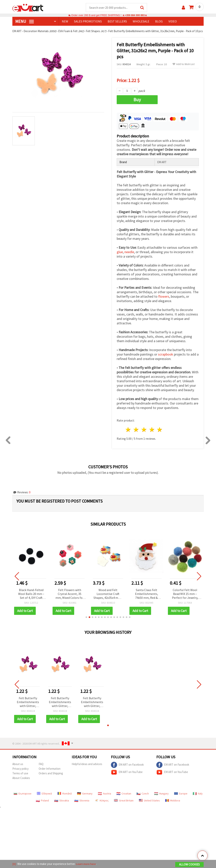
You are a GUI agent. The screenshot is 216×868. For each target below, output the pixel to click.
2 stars (136, 433)
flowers (164, 300)
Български (22, 797)
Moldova (173, 804)
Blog (159, 21)
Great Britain (124, 804)
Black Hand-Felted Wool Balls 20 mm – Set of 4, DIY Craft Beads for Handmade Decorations (39, 598)
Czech (143, 797)
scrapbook (166, 358)
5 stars (160, 433)
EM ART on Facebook (127, 769)
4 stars (152, 433)
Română (65, 797)
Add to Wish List (184, 68)
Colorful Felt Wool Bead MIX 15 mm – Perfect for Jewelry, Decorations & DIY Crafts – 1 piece (193, 598)
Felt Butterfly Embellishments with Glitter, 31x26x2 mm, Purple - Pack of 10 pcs (28, 706)
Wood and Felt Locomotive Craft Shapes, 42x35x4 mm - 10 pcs (116, 598)
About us (18, 768)
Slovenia (82, 804)
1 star (128, 433)
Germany (85, 797)
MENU (25, 21)
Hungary (161, 797)
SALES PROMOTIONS (88, 21)
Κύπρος (102, 804)
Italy (198, 797)
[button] (86, 621)
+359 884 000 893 (135, 15)
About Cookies (21, 782)
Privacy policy (20, 772)
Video (173, 21)
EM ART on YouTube (127, 776)
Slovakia (62, 804)
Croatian (124, 797)
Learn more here (86, 864)
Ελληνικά (44, 797)
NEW (65, 21)
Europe (181, 797)
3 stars (144, 433)
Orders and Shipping (51, 777)
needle (129, 256)
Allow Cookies (189, 864)
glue (120, 256)
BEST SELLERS (117, 21)
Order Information (50, 772)
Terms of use (20, 777)
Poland (42, 804)
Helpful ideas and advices (87, 768)
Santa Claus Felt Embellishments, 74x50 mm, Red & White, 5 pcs (154, 598)
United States (149, 804)
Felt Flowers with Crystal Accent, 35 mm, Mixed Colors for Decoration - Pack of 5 (77, 598)
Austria (105, 797)
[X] (14, 864)
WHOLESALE (141, 21)
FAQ (41, 768)
